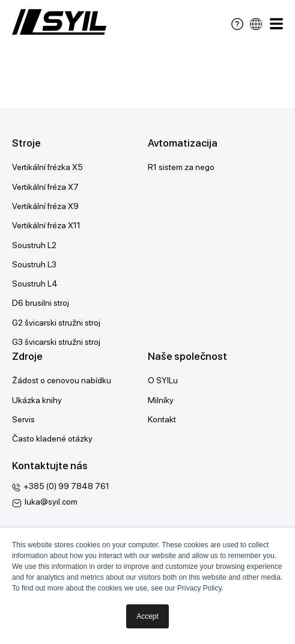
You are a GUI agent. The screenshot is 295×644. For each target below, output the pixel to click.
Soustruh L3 (34, 264)
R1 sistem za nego (181, 167)
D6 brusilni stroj (41, 303)
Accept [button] (147, 616)
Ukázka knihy (37, 400)
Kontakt (162, 419)
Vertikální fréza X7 (45, 187)
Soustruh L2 (34, 245)
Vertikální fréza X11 (46, 225)
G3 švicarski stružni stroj (56, 342)
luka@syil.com (51, 502)
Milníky (161, 400)
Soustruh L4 (35, 284)
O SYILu (163, 380)
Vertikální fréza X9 (45, 206)
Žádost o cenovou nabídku (62, 380)
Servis (23, 419)
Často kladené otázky (52, 439)
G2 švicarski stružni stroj (56, 323)
